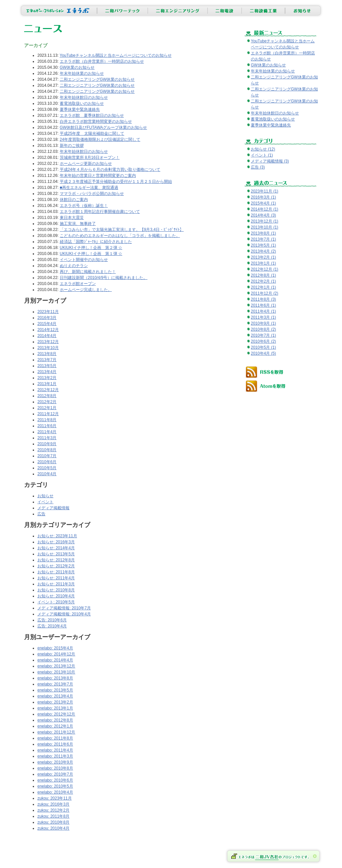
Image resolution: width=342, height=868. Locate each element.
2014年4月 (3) (263, 215)
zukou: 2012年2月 (53, 810)
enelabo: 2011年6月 (55, 744)
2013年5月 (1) (263, 245)
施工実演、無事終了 (78, 224)
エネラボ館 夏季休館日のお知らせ (92, 115)
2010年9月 (47, 444)
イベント (45, 502)
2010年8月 (47, 450)
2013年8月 (47, 354)
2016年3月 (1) (263, 197)
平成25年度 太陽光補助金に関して (92, 133)
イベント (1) (262, 155)
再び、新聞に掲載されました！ (88, 272)
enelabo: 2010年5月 (55, 786)
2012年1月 (47, 408)
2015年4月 (47, 324)
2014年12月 (48, 330)
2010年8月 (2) (263, 329)
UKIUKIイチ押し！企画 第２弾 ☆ (91, 248)
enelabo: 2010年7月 (55, 774)
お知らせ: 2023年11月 (57, 536)
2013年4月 (47, 372)
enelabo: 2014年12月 (56, 654)
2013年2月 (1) (263, 257)
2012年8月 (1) (263, 275)
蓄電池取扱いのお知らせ (82, 103)
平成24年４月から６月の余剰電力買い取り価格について (110, 170)
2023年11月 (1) (265, 191)
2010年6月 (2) (263, 341)
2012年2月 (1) (263, 281)
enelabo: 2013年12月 (56, 666)
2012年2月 (47, 402)
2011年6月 (47, 426)
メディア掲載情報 (53, 508)
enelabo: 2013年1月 (55, 708)
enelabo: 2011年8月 (55, 738)
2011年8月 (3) (263, 299)
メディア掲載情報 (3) (270, 161)
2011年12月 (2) (265, 293)
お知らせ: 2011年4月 (56, 578)
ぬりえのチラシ (74, 266)
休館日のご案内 (74, 200)
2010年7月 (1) (263, 335)
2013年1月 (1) (263, 263)
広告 (41, 514)
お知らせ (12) (263, 149)
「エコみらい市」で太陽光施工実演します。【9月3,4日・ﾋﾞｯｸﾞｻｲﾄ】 (122, 230)
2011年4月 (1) (263, 311)
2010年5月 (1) (263, 347)
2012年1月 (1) (263, 287)
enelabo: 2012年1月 (55, 726)
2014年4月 (47, 336)
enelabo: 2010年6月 (55, 780)
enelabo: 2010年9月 (55, 762)
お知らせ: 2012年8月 (56, 560)
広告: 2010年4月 (52, 626)
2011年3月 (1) (263, 317)
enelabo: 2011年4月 (55, 750)
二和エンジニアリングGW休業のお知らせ (97, 79)
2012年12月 (48, 390)
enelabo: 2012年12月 (56, 714)
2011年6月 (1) (263, 305)
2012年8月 (47, 396)
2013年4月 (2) (263, 251)
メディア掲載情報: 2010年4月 (64, 614)
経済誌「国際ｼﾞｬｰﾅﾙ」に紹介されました (96, 242)
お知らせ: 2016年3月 (56, 542)
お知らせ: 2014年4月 (56, 548)
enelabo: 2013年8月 (55, 678)
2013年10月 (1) (265, 227)
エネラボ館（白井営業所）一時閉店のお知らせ (102, 61)
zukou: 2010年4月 (53, 828)
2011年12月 (48, 414)
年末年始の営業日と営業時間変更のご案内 (98, 176)
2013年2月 (47, 378)
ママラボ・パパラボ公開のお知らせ (92, 194)
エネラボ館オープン (78, 284)
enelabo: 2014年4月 (55, 660)
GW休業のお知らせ (77, 67)
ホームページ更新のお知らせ (86, 164)
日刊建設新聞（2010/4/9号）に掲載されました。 (104, 278)
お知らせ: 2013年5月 (56, 554)
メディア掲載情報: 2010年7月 (64, 608)
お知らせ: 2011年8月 (56, 572)
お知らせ (45, 496)
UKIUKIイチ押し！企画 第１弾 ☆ (91, 254)
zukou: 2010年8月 (53, 822)
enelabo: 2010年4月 (55, 792)
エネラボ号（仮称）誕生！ (84, 206)
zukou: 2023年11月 (55, 798)
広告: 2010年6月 (52, 620)
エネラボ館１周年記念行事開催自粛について (100, 212)
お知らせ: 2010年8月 (56, 590)
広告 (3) (258, 167)
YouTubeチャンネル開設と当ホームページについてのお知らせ (116, 55)
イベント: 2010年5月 (56, 602)
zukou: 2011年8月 (53, 816)
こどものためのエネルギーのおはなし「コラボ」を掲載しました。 (120, 236)
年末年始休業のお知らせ (82, 73)
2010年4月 (47, 474)
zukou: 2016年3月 (53, 804)
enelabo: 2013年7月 (55, 684)
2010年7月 (47, 456)
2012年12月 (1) (265, 269)
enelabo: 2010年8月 (55, 768)
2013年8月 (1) (263, 233)
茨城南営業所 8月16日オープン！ (90, 158)
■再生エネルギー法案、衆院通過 (89, 188)
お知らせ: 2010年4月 (56, 596)
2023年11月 (48, 312)
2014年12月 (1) (265, 209)
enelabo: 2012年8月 (55, 720)
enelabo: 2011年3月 (55, 756)
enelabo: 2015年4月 (55, 648)
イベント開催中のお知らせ (84, 260)
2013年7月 (47, 360)
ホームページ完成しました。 (86, 290)
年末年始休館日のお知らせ (84, 97)
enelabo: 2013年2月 (55, 702)
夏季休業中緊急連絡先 (80, 109)
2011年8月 (47, 420)
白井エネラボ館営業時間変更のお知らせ (96, 121)
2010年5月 (47, 468)
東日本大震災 (72, 218)
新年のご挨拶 (72, 146)
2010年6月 (47, 462)
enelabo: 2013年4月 (55, 696)
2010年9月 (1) (263, 323)
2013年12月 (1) (265, 221)
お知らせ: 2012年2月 (56, 566)
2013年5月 (47, 366)
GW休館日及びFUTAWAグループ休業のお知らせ (104, 127)
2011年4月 (47, 432)
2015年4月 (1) (263, 203)
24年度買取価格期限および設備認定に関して (100, 139)
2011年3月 (47, 438)
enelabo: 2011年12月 (56, 732)
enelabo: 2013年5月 (55, 690)
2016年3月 (47, 318)
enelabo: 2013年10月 (56, 672)
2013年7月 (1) (263, 239)
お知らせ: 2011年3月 (56, 584)
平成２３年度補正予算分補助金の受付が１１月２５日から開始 (116, 182)
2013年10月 (48, 348)
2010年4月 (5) (263, 353)
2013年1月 (47, 384)
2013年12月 (48, 342)
